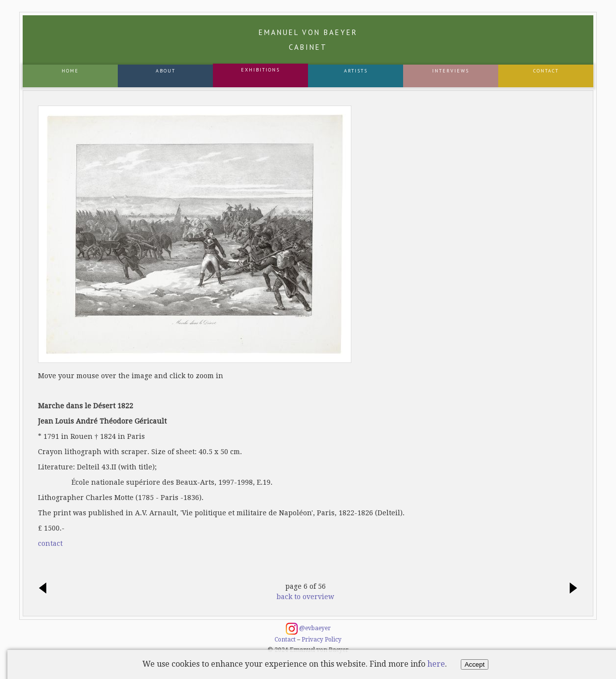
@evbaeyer (308, 629)
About (166, 71)
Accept (475, 664)
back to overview (305, 597)
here (436, 664)
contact (50, 543)
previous (45, 589)
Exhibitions (260, 70)
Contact (546, 71)
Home (70, 71)
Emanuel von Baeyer (308, 40)
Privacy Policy (322, 640)
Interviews (451, 71)
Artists (356, 71)
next (571, 589)
